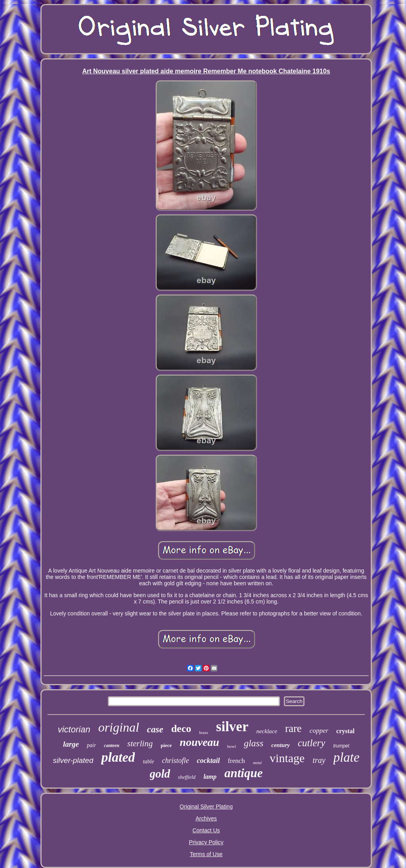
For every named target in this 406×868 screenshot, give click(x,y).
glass (254, 743)
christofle (175, 761)
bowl (232, 746)
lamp (210, 777)
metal (257, 763)
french (236, 761)
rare (293, 728)
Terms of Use (206, 854)
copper (319, 731)
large (71, 744)
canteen (112, 745)
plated (118, 757)
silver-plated (73, 760)
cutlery (311, 743)
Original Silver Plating (206, 807)
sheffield (187, 777)
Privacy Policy (206, 842)
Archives (206, 818)
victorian (74, 729)
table (148, 762)
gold (160, 774)
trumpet (341, 746)
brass (204, 732)
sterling (140, 743)
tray (319, 760)
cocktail (208, 761)
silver (232, 727)
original (119, 727)
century (281, 745)
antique (243, 773)
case (155, 729)
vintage (287, 758)
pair (91, 745)
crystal (345, 731)
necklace (266, 731)
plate (347, 757)
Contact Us (206, 830)
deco (181, 729)
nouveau (199, 742)
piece (166, 745)
